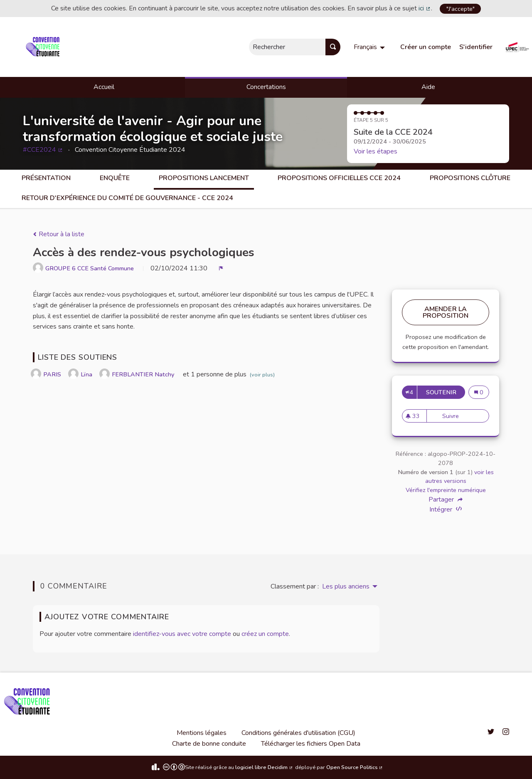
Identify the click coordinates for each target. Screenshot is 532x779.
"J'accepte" (461, 9)
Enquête (115, 178)
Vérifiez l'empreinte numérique (446, 490)
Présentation (46, 178)
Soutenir (446, 392)
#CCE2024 (43, 150)
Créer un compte (426, 47)
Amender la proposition (446, 312)
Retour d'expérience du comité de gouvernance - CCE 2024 (127, 198)
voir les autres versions (459, 477)
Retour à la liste (59, 234)
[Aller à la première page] (44, 47)
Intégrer (446, 509)
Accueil (104, 87)
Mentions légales (202, 733)
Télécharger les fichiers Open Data (311, 744)
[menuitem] (370, 47)
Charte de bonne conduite (209, 744)
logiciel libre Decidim (264, 767)
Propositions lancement (204, 178)
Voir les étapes (376, 151)
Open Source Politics (355, 767)
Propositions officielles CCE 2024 (339, 178)
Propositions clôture (470, 178)
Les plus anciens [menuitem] (346, 586)
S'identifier (476, 47)
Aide (428, 87)
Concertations (266, 87)
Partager (446, 500)
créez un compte (265, 634)
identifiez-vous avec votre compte (182, 634)
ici (425, 8)
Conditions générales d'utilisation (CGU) (298, 733)
